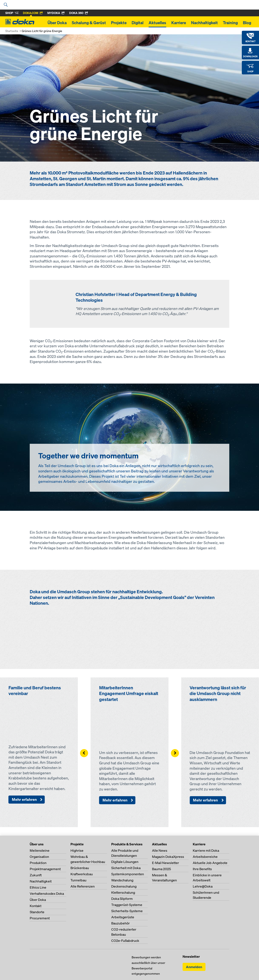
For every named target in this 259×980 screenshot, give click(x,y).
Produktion (38, 863)
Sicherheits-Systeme (127, 911)
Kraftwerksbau (82, 874)
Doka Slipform (122, 899)
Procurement (40, 918)
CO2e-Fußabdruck (125, 941)
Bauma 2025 (161, 869)
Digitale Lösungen (125, 862)
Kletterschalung (123, 892)
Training (230, 23)
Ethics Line (38, 887)
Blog (247, 23)
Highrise (77, 850)
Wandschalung (122, 880)
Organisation (39, 857)
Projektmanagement (45, 869)
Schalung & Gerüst (89, 23)
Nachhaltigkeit (204, 23)
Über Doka (57, 23)
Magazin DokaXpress (168, 857)
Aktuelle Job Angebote (210, 863)
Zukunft (36, 875)
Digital (138, 23)
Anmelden (194, 967)
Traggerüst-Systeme (127, 905)
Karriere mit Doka (206, 850)
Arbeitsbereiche (205, 857)
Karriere (179, 23)
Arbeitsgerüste (123, 917)
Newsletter (191, 956)
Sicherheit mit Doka (126, 868)
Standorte (37, 912)
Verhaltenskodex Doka (47, 893)
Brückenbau (80, 868)
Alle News (160, 850)
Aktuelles (157, 23)
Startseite (12, 31)
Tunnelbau (78, 880)
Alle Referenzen (83, 886)
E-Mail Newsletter (165, 863)
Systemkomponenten (128, 874)
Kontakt (36, 906)
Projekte (119, 23)
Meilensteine (40, 850)
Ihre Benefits (202, 869)
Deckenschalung (124, 886)
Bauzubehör (120, 923)
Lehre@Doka (203, 886)
